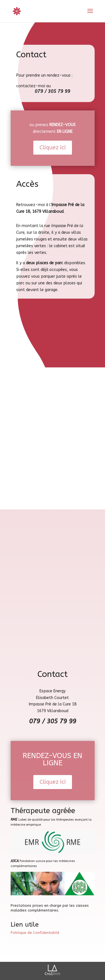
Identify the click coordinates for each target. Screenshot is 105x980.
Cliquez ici (53, 147)
